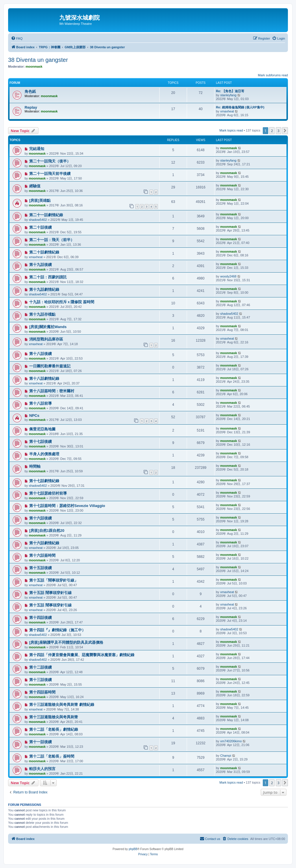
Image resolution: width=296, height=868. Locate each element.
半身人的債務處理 (44, 454)
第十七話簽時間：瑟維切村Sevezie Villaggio (67, 506)
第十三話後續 (40, 680)
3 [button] (279, 131)
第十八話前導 (40, 403)
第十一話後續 (40, 742)
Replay (31, 107)
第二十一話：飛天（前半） (52, 240)
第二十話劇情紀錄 (44, 252)
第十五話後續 (40, 568)
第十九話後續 (40, 265)
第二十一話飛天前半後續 (50, 174)
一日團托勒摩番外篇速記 (50, 366)
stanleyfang (228, 95)
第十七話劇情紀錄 (44, 481)
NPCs (34, 416)
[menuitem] (17, 38)
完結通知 (37, 149)
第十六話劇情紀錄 (44, 543)
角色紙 (30, 91)
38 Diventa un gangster (38, 60)
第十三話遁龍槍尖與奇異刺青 (54, 717)
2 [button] (272, 131)
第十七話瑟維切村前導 (48, 493)
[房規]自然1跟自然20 (47, 531)
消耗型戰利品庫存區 (46, 339)
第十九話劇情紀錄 (44, 289)
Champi (226, 756)
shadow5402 (38, 220)
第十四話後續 (40, 618)
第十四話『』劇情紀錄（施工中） (57, 630)
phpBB (133, 849)
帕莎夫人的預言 (42, 769)
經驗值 (35, 186)
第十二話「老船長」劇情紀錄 (54, 729)
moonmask (34, 66)
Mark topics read (231, 130)
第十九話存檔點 (42, 314)
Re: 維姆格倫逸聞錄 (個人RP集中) (240, 107)
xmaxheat (227, 111)
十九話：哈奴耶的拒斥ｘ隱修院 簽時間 (62, 302)
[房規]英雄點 (40, 200)
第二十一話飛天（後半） (50, 161)
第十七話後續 (40, 442)
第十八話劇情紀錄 (44, 379)
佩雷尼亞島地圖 (42, 429)
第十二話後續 (40, 667)
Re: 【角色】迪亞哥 (230, 91)
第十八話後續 (40, 354)
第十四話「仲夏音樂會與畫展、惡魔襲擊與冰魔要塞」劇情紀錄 (82, 655)
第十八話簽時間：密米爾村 (52, 391)
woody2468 (228, 276)
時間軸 (35, 466)
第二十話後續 (40, 227)
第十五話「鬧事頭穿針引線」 (54, 580)
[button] (285, 131)
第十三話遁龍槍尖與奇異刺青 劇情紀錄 (62, 705)
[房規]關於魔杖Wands (48, 327)
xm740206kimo (231, 741)
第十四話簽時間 (42, 692)
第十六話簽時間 (42, 555)
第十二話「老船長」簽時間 (52, 756)
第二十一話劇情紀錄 (46, 215)
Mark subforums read (273, 75)
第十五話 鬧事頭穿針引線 (50, 593)
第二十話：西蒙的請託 (48, 277)
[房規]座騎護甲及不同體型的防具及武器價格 (66, 642)
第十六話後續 (40, 518)
